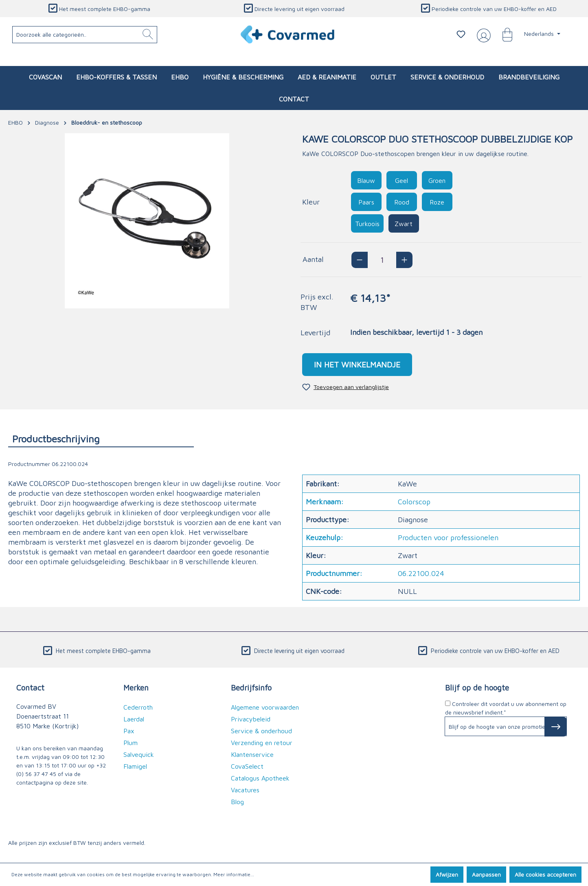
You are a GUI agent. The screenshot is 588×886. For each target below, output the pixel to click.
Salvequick (139, 754)
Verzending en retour (262, 743)
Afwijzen (447, 874)
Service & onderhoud (261, 731)
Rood (402, 202)
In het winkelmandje (357, 364)
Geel (402, 180)
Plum (131, 743)
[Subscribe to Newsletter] (556, 727)
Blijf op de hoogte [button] (477, 687)
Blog (237, 802)
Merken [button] (136, 687)
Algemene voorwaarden (265, 707)
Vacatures (245, 790)
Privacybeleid (251, 719)
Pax (129, 731)
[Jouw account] (482, 35)
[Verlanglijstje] (461, 34)
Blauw (366, 180)
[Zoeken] (148, 35)
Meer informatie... (234, 874)
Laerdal (134, 719)
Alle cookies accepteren (545, 874)
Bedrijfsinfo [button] (251, 687)
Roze (437, 202)
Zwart (404, 224)
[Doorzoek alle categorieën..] (85, 35)
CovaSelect (247, 766)
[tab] (101, 439)
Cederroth (138, 707)
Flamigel (135, 766)
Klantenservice (252, 754)
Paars (366, 202)
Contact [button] (30, 687)
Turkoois (367, 224)
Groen (437, 180)
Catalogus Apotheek (260, 778)
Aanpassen (486, 874)
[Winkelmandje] (503, 34)
